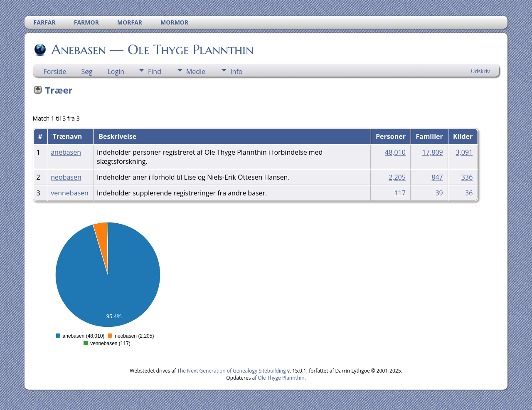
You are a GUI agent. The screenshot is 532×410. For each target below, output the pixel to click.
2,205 (397, 177)
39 (439, 193)
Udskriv (480, 71)
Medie (196, 72)
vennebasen (70, 193)
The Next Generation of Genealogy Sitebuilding (232, 371)
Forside (55, 72)
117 (400, 193)
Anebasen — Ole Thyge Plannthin (152, 49)
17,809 (433, 152)
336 (467, 177)
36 (469, 193)
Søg (87, 72)
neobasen (66, 177)
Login (116, 72)
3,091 (464, 152)
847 (437, 177)
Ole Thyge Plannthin (281, 378)
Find (155, 72)
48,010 (395, 152)
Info (236, 72)
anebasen (66, 152)
